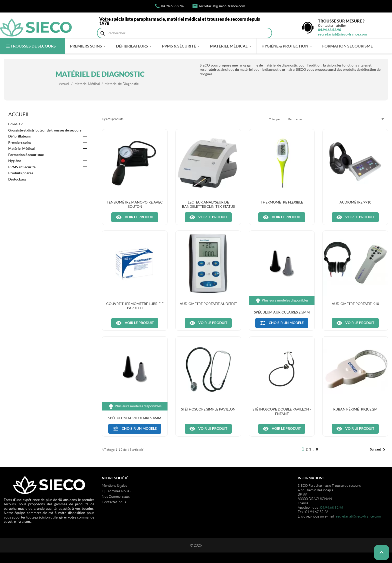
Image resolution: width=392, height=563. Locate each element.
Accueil (19, 114)
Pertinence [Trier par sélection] (337, 119)
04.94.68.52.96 (169, 6)
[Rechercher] (184, 33)
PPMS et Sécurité (22, 167)
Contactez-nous (114, 502)
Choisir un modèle (282, 323)
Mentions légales (114, 485)
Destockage (17, 179)
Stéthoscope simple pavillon (208, 409)
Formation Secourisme (26, 155)
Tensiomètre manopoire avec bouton (135, 204)
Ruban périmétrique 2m (355, 409)
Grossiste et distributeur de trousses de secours (45, 130)
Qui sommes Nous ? (116, 491)
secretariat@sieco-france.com (222, 6)
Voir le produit (135, 217)
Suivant (378, 450)
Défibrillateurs (19, 136)
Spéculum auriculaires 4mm (135, 418)
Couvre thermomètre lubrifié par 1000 (135, 306)
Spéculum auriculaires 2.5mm (282, 312)
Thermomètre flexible (282, 202)
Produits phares (21, 173)
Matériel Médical (21, 148)
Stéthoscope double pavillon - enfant (282, 411)
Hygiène (15, 161)
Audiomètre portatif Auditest (208, 304)
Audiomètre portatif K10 (355, 304)
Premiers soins (20, 142)
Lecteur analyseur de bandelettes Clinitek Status (208, 204)
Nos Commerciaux (116, 496)
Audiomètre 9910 (355, 202)
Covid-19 (15, 124)
